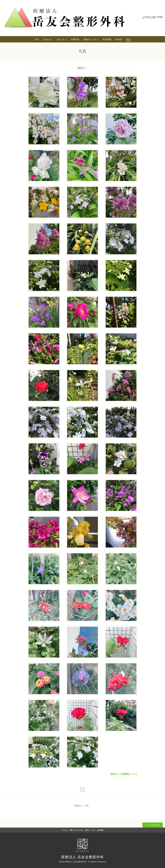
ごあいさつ (61, 39)
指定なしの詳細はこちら (124, 774)
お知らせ (47, 39)
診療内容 (75, 39)
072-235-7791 (154, 17)
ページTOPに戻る (152, 825)
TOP (37, 39)
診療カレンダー (91, 39)
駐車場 (119, 39)
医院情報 (107, 39)
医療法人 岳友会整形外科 (82, 857)
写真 (128, 39)
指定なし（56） (82, 806)
